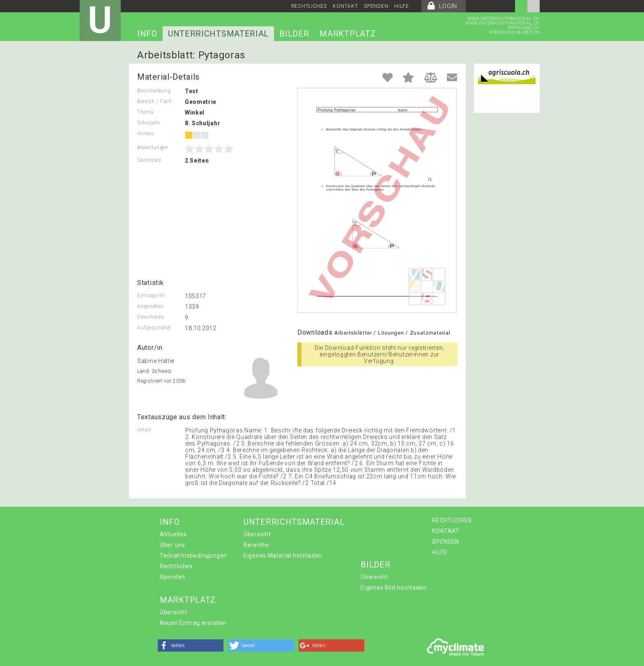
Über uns (172, 545)
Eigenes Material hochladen (283, 556)
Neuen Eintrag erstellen (193, 623)
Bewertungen (153, 147)
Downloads (151, 317)
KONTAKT (345, 6)
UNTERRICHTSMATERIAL (218, 34)
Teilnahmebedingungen (193, 556)
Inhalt (144, 430)
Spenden (172, 577)
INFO (147, 34)
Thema (145, 112)
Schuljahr (149, 123)
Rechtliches (176, 566)
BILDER (294, 34)
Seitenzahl (149, 160)
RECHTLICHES (309, 6)
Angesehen (150, 306)
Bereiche (256, 545)
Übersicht (257, 534)
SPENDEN (376, 6)
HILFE (402, 6)
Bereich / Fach (155, 101)
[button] (191, 645)
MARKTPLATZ (348, 34)
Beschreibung (154, 91)
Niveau (145, 133)
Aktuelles (173, 534)
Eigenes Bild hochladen (393, 588)
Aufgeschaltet (154, 328)
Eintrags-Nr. (152, 296)
